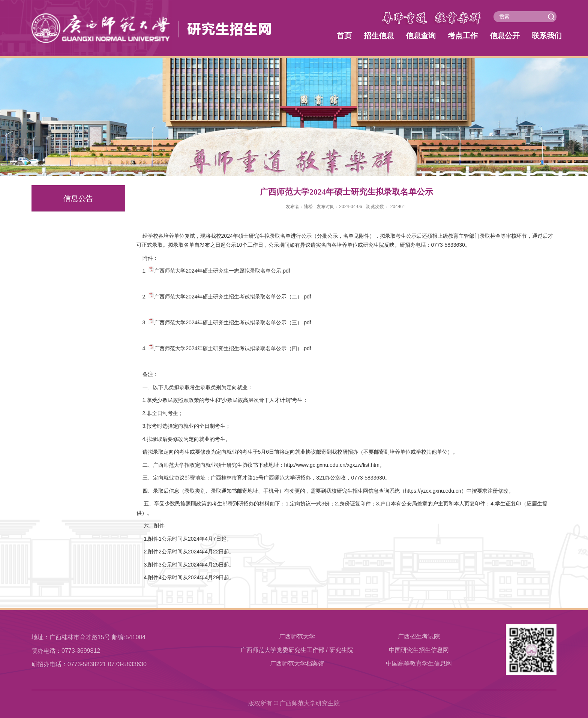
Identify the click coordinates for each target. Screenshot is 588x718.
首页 (344, 36)
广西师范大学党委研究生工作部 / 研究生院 (297, 650)
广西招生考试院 (419, 636)
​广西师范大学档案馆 (297, 663)
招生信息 (379, 36)
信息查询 (421, 36)
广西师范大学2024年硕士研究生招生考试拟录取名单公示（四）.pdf (233, 348)
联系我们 (547, 36)
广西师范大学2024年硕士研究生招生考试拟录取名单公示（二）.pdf (233, 297)
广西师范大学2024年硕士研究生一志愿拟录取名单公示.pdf (222, 271)
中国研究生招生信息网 (419, 650)
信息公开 (505, 36)
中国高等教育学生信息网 (419, 663)
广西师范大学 (297, 636)
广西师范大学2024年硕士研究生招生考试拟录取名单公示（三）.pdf (233, 322)
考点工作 (463, 36)
